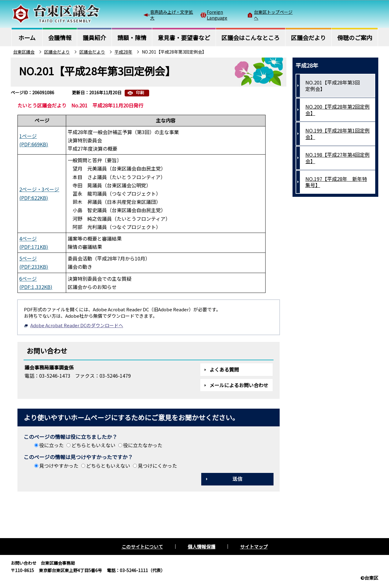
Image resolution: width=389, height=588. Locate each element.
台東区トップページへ (273, 15)
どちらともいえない (93, 445)
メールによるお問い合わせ (239, 385)
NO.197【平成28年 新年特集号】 (336, 182)
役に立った (51, 445)
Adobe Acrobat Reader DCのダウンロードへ (74, 325)
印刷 (140, 93)
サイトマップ (254, 547)
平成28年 (123, 52)
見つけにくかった (157, 466)
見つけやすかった (59, 466)
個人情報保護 (202, 547)
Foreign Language (217, 15)
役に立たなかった (143, 445)
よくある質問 (224, 369)
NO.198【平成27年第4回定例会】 (338, 158)
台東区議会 (24, 52)
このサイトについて (142, 547)
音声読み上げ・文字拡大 (172, 15)
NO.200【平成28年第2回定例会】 (338, 110)
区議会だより (57, 52)
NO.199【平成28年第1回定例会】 (338, 134)
